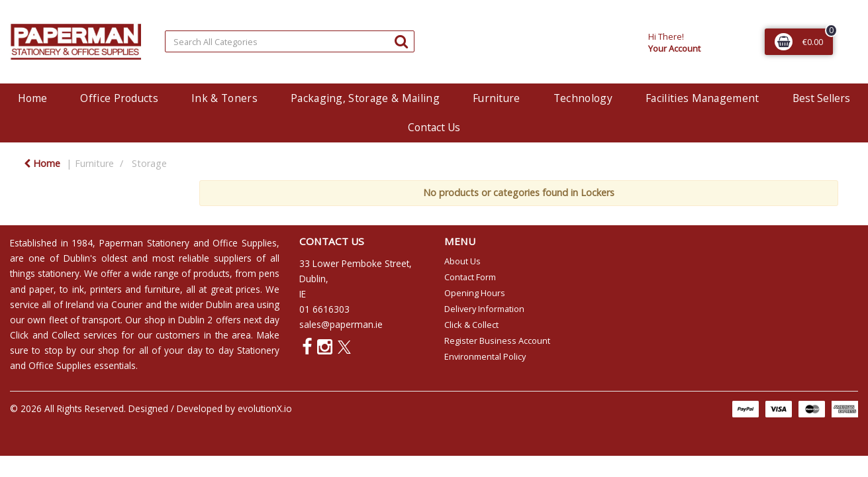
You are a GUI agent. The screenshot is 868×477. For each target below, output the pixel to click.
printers (106, 289)
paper (41, 289)
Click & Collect (471, 325)
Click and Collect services (64, 335)
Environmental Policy (485, 356)
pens (269, 273)
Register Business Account (497, 341)
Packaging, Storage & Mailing (365, 98)
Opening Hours (475, 293)
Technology (583, 98)
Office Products (119, 98)
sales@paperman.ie (341, 324)
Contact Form (470, 277)
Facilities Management (702, 98)
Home (32, 98)
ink (78, 289)
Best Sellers (821, 98)
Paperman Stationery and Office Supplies (188, 243)
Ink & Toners (224, 98)
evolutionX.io (265, 408)
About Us (462, 261)
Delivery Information (484, 309)
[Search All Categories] (290, 41)
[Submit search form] (401, 41)
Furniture (497, 98)
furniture (162, 289)
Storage (149, 163)
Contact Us (434, 127)
